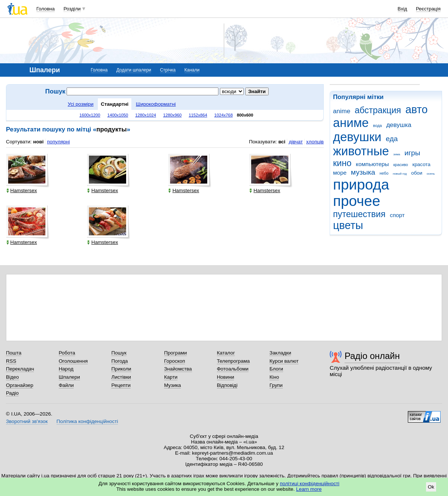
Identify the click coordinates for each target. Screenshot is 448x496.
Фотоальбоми (233, 369)
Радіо (12, 393)
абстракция (378, 110)
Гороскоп (175, 361)
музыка (363, 172)
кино (342, 163)
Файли (66, 385)
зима (397, 154)
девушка (399, 125)
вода (378, 125)
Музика (172, 385)
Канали (192, 70)
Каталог (226, 353)
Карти (171, 377)
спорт (397, 215)
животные (361, 151)
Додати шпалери (134, 70)
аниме (351, 123)
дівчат (296, 142)
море (340, 173)
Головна (46, 9)
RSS (11, 361)
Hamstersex (22, 190)
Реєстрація (428, 9)
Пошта (14, 353)
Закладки (280, 353)
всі (282, 142)
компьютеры (372, 164)
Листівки (121, 377)
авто (417, 109)
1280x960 (172, 115)
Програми (175, 353)
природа (361, 185)
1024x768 (224, 115)
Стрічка (168, 70)
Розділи (72, 9)
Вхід (403, 9)
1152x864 (198, 115)
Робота (67, 353)
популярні (58, 142)
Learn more (309, 489)
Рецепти (121, 385)
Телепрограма (233, 361)
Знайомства (178, 369)
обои (417, 173)
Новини (226, 377)
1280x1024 (145, 115)
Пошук (119, 353)
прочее (357, 201)
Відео (12, 377)
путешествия (359, 214)
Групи (276, 385)
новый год (400, 174)
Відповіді (227, 385)
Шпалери (69, 377)
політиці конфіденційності (310, 484)
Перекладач (20, 369)
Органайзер (20, 385)
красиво (401, 165)
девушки (357, 137)
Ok (431, 487)
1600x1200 (90, 115)
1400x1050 (118, 115)
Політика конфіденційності (87, 421)
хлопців (315, 142)
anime (342, 111)
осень (431, 174)
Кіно (274, 377)
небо (384, 173)
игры (412, 153)
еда (392, 139)
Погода (119, 361)
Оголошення (73, 361)
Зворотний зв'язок (27, 421)
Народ (66, 369)
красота (421, 164)
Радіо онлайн (372, 356)
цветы (348, 225)
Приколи (121, 369)
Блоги (276, 369)
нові (38, 142)
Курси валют (284, 361)
